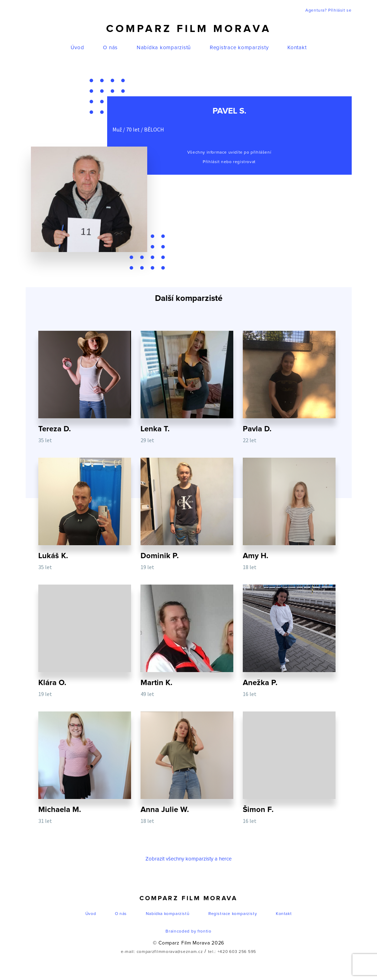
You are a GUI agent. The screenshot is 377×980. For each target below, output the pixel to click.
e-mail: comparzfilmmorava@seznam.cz (162, 953)
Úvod (77, 48)
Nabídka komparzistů (164, 48)
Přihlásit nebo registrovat (229, 162)
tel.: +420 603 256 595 (232, 953)
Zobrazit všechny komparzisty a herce (188, 860)
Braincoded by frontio (188, 933)
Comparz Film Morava (189, 29)
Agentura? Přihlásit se (328, 11)
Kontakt (297, 48)
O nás (110, 48)
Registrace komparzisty (239, 48)
